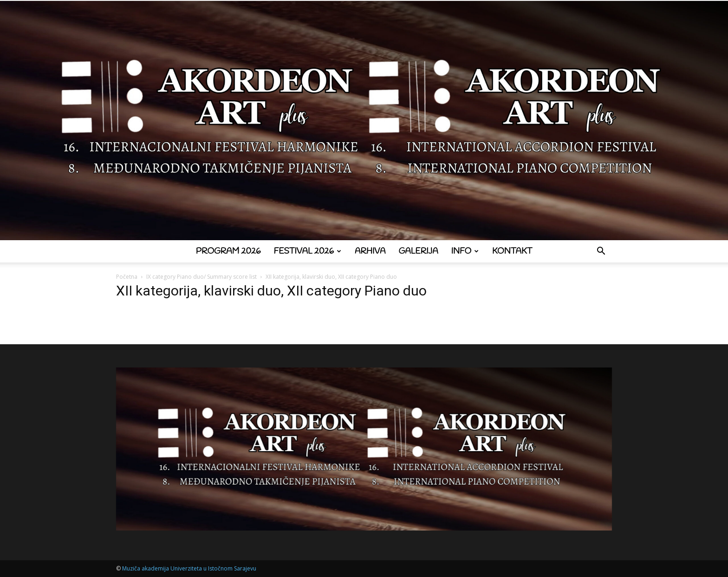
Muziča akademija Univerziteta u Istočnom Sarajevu (189, 568)
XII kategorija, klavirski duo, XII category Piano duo (271, 291)
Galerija (419, 251)
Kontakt (512, 251)
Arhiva (370, 251)
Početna (127, 277)
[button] (601, 252)
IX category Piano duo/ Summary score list (201, 277)
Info (465, 251)
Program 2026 (228, 251)
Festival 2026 (308, 251)
